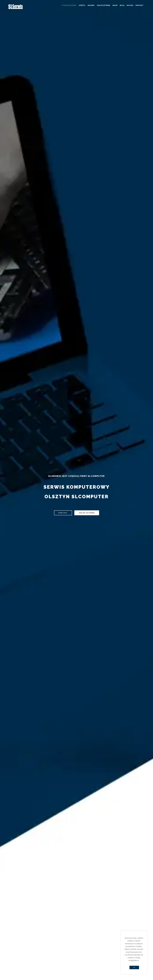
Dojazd (130, 5)
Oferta (82, 5)
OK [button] (134, 967)
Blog (122, 5)
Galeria (91, 5)
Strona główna (69, 5)
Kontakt (139, 5)
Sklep (115, 5)
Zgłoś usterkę (103, 5)
